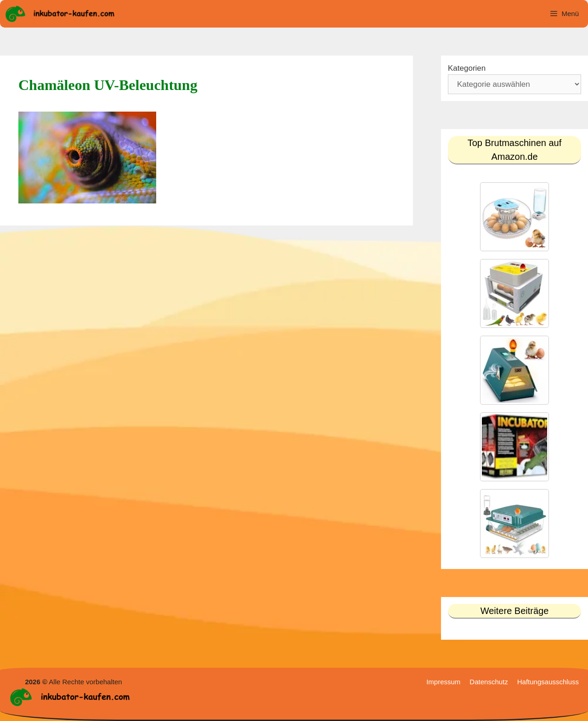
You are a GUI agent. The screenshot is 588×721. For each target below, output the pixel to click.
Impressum (443, 682)
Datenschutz (489, 682)
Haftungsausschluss (548, 682)
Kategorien (467, 68)
